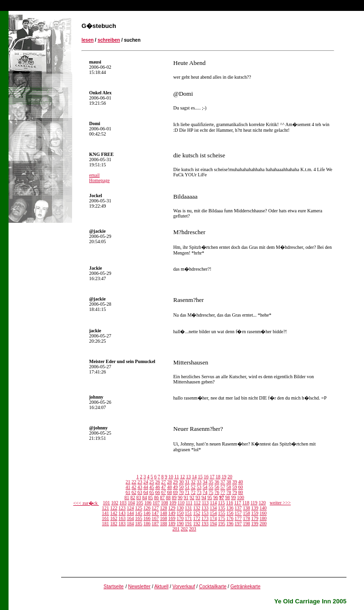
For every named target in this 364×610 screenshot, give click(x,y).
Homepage (99, 180)
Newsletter (139, 587)
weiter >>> (280, 503)
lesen (88, 40)
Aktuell (161, 587)
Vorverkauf (184, 587)
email (94, 175)
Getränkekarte (245, 587)
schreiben (109, 40)
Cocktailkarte (213, 587)
